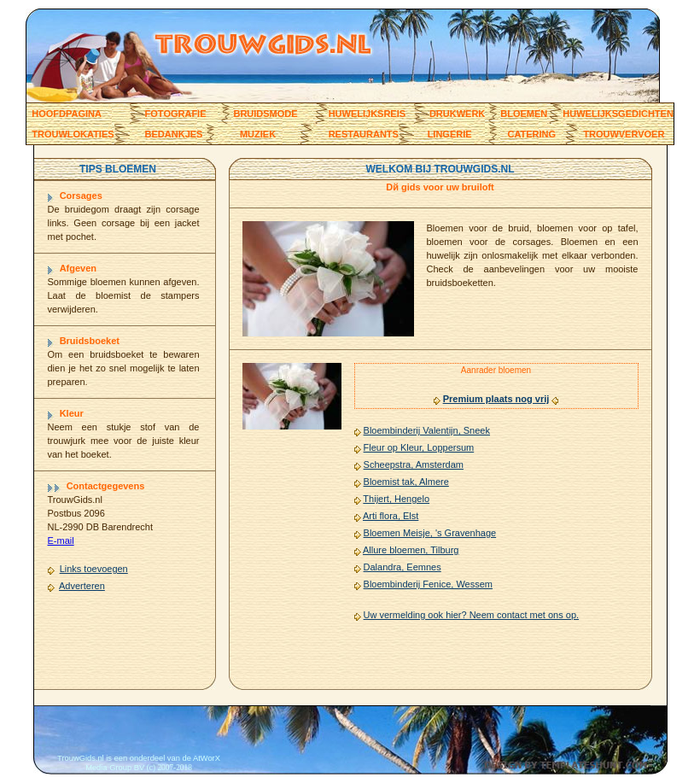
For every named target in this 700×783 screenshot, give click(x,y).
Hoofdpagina (67, 114)
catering (531, 134)
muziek (258, 134)
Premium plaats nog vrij (496, 399)
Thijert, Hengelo (396, 499)
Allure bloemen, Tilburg (411, 550)
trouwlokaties (73, 134)
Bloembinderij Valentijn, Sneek (427, 430)
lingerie (450, 134)
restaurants (364, 134)
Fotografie (176, 114)
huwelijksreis (367, 114)
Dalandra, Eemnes (402, 567)
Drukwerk (457, 114)
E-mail (61, 541)
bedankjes (174, 134)
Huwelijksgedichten (618, 114)
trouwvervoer (624, 134)
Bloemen (524, 114)
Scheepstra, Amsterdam (414, 465)
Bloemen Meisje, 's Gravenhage (430, 533)
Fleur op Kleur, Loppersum (419, 447)
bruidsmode (265, 114)
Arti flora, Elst (391, 516)
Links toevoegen (94, 569)
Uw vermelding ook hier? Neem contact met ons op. (472, 615)
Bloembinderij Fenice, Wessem (428, 584)
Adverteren (82, 586)
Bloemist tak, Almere (406, 482)
